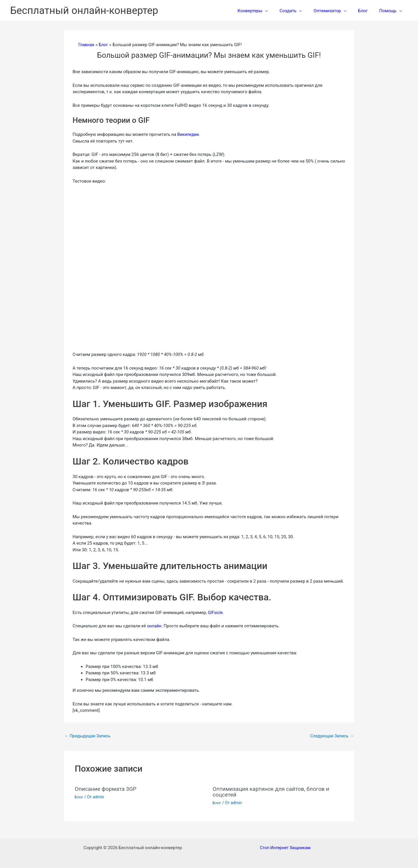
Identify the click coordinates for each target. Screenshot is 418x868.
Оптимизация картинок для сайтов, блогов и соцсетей (274, 792)
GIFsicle (216, 613)
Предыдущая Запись (89, 736)
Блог (79, 797)
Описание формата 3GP (107, 789)
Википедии (189, 134)
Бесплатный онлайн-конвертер (84, 11)
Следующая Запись (331, 736)
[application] (278, 11)
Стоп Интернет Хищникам (285, 848)
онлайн (155, 626)
